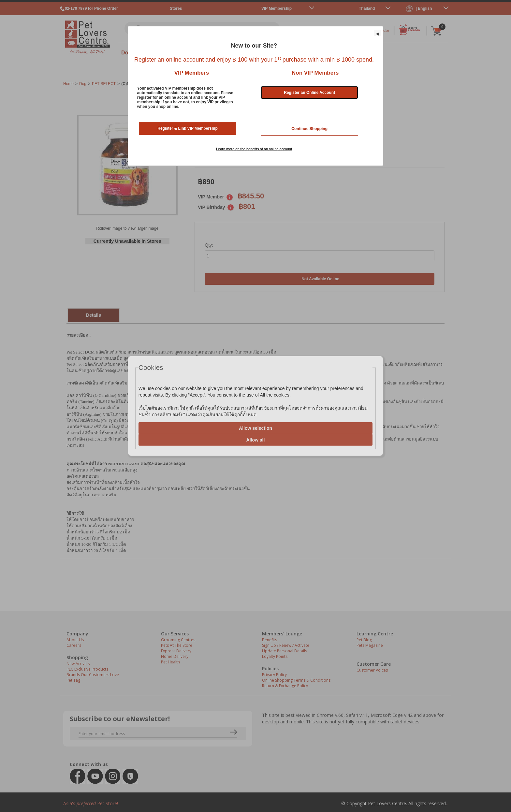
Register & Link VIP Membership (188, 128)
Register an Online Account (309, 93)
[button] (377, 33)
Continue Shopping (309, 129)
